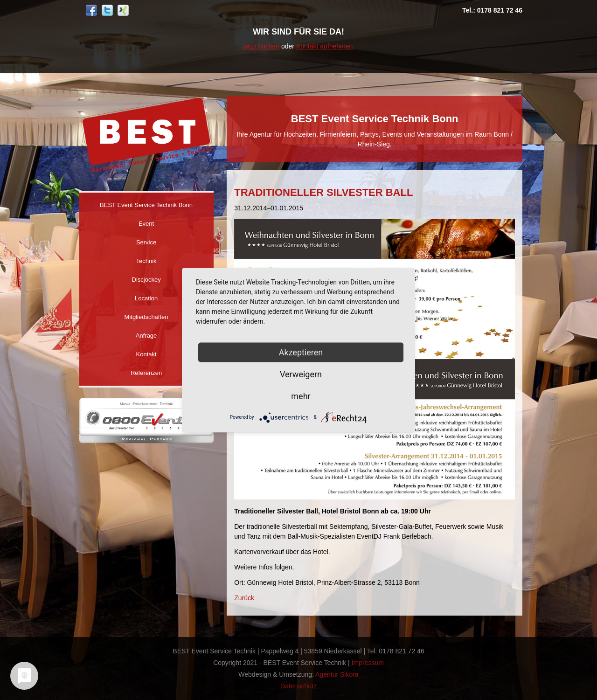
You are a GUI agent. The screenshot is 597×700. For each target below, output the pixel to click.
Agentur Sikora (337, 674)
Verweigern (301, 374)
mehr (301, 396)
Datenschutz (298, 686)
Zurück (244, 598)
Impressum (368, 663)
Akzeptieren (301, 352)
